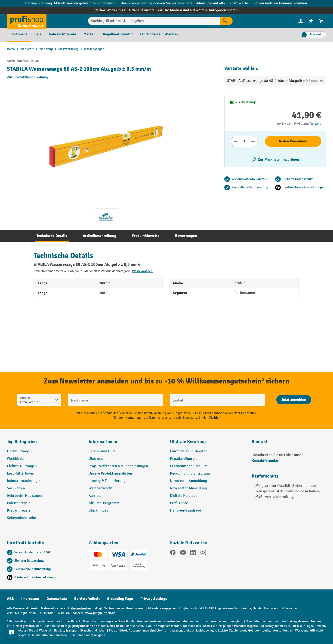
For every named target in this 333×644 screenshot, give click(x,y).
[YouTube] (183, 553)
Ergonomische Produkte (189, 466)
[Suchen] (226, 21)
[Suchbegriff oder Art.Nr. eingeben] (154, 21)
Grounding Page (120, 599)
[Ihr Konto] (301, 21)
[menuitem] (301, 21)
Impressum (30, 599)
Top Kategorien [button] (22, 442)
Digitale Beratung (188, 442)
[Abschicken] (294, 400)
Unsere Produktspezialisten (110, 474)
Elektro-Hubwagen (22, 466)
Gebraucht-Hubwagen (24, 496)
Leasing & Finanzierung (107, 481)
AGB (10, 599)
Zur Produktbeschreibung (28, 77)
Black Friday (98, 511)
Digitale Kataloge (184, 496)
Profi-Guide (179, 503)
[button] (207, 444)
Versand (316, 124)
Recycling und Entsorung (190, 474)
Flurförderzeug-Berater (188, 451)
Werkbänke (16, 459)
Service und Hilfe (102, 451)
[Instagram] (203, 553)
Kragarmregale (19, 511)
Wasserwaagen (142, 271)
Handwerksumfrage (185, 511)
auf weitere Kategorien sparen (214, 10)
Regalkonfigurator (184, 459)
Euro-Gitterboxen (21, 474)
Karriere (95, 496)
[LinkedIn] (193, 553)
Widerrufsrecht (101, 488)
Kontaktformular (265, 461)
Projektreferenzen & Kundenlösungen (118, 466)
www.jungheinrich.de (100, 613)
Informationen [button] (103, 442)
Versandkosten (81, 608)
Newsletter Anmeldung (188, 481)
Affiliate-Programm (104, 503)
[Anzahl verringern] (236, 141)
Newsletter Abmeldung (188, 488)
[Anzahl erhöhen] (253, 141)
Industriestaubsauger (24, 481)
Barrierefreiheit (87, 599)
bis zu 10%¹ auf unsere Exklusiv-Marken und (154, 10)
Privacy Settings (154, 599)
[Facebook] (173, 553)
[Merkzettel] (311, 21)
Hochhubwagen (19, 451)
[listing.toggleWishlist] (275, 159)
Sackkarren (16, 488)
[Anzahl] (244, 141)
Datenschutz (57, 599)
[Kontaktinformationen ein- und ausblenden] (12, 632)
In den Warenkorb (293, 141)
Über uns (96, 459)
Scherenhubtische (21, 518)
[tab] (52, 236)
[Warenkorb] (321, 21)
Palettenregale (19, 503)
